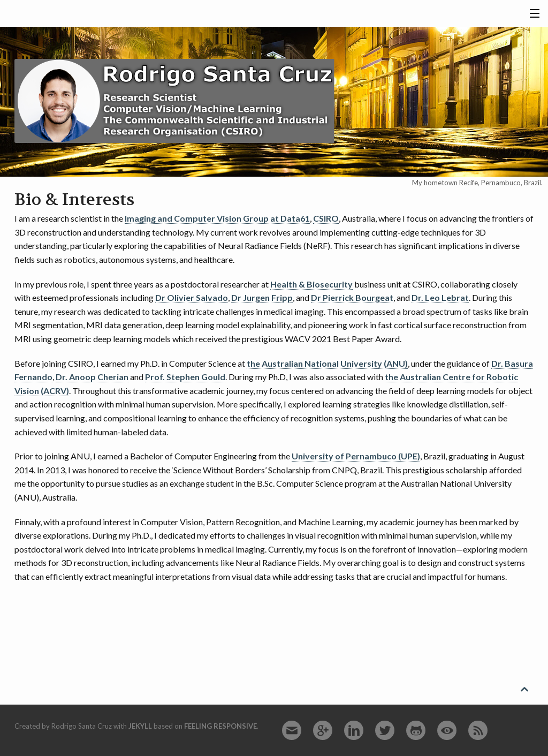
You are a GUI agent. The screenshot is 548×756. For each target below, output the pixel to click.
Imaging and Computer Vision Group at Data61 (217, 218)
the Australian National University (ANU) (327, 363)
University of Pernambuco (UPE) (356, 456)
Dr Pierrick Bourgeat (352, 297)
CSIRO (326, 218)
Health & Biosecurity (311, 284)
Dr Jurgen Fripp (262, 297)
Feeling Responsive (220, 726)
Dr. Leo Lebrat (440, 297)
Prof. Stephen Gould (185, 377)
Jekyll (140, 726)
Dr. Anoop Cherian (92, 377)
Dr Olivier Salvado (192, 297)
